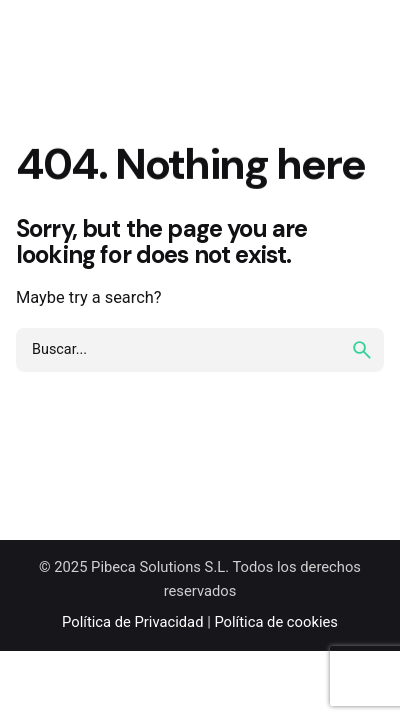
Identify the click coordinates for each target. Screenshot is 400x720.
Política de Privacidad (132, 622)
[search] (362, 350)
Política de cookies (276, 622)
